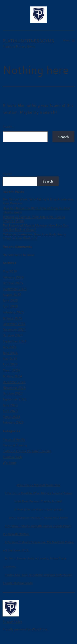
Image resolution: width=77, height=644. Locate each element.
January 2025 (12, 318)
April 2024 (10, 364)
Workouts (10, 462)
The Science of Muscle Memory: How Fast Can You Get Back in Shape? (35, 227)
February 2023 (13, 422)
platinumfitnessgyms (28, 41)
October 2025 (13, 283)
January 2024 (12, 376)
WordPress (40, 629)
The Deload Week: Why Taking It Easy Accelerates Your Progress (38, 201)
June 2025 (10, 300)
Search (7, 174)
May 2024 (10, 358)
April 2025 (10, 306)
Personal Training (15, 445)
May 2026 (10, 271)
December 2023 (14, 382)
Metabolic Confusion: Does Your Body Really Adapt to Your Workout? (34, 236)
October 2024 (13, 335)
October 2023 (13, 393)
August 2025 (12, 295)
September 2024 (15, 341)
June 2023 (10, 405)
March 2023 (11, 417)
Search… (9, 127)
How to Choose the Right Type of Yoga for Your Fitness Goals (36, 210)
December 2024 (14, 324)
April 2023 (10, 411)
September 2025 (15, 289)
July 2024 (10, 347)
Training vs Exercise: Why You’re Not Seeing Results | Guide (34, 219)
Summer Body (12, 457)
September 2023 (15, 399)
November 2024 (14, 329)
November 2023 (14, 388)
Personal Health (14, 439)
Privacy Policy (12, 622)
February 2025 (13, 312)
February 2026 (13, 277)
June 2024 (10, 353)
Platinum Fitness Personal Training (27, 451)
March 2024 (11, 370)
